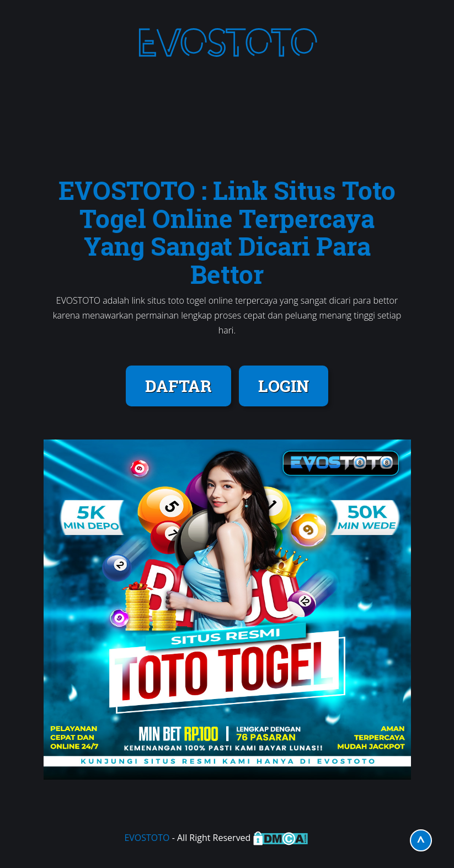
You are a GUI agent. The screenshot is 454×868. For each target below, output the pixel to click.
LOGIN (284, 386)
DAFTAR (178, 386)
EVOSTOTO (147, 838)
